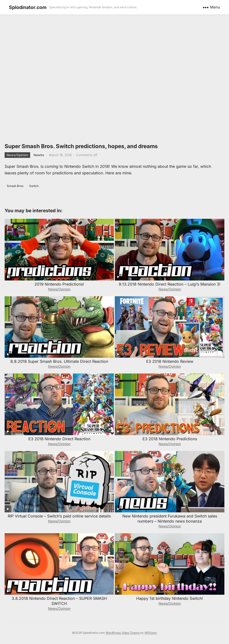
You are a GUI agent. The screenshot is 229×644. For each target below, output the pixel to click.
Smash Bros (15, 186)
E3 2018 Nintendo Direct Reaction (59, 439)
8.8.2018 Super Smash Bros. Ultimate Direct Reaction (59, 361)
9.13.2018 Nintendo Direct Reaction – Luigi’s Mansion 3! (170, 284)
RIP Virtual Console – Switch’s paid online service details (59, 516)
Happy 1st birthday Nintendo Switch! (170, 598)
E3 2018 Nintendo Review (170, 361)
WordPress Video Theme (123, 633)
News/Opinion (17, 155)
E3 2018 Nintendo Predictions (170, 439)
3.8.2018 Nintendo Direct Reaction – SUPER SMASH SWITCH (59, 601)
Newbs (39, 155)
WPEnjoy (151, 633)
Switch (34, 186)
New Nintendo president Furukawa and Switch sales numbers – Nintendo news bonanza (170, 519)
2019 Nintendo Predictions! (59, 284)
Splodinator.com (28, 7)
